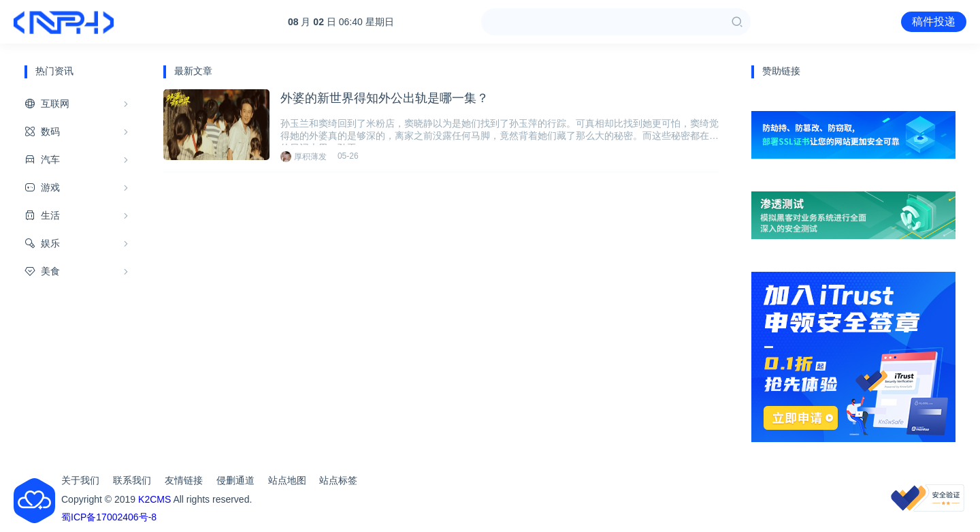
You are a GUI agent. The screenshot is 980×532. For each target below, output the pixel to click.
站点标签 (338, 480)
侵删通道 (235, 480)
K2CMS (154, 499)
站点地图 (287, 480)
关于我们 (80, 480)
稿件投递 (934, 21)
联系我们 (132, 480)
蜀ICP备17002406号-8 (109, 517)
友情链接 (184, 480)
